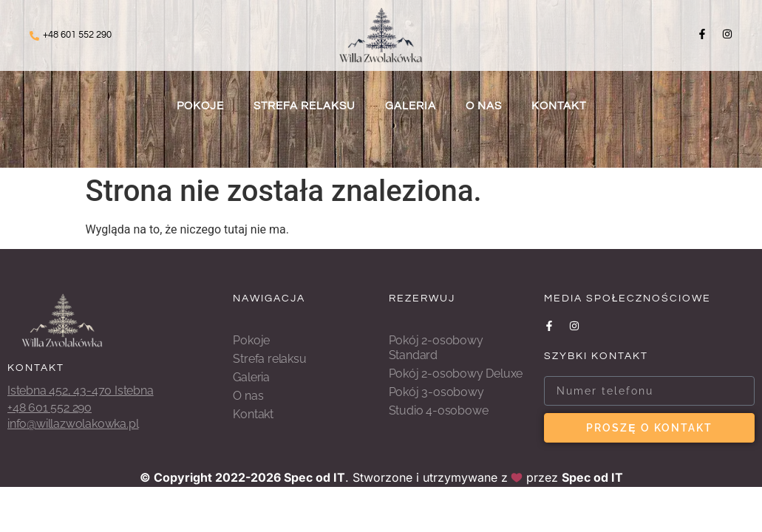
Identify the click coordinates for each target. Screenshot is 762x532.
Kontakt (559, 106)
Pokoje (200, 106)
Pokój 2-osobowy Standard (436, 348)
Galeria (411, 106)
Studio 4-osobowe (439, 410)
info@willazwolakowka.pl (73, 424)
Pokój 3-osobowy (436, 392)
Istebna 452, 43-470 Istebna (81, 391)
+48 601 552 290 (77, 35)
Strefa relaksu (305, 106)
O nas (484, 106)
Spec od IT (314, 477)
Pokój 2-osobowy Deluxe (456, 374)
